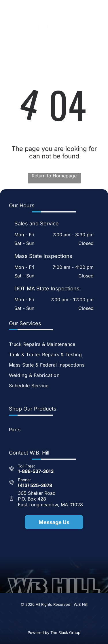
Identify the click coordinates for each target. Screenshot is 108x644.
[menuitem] (54, 344)
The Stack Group (65, 632)
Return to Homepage (54, 176)
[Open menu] (97, 26)
